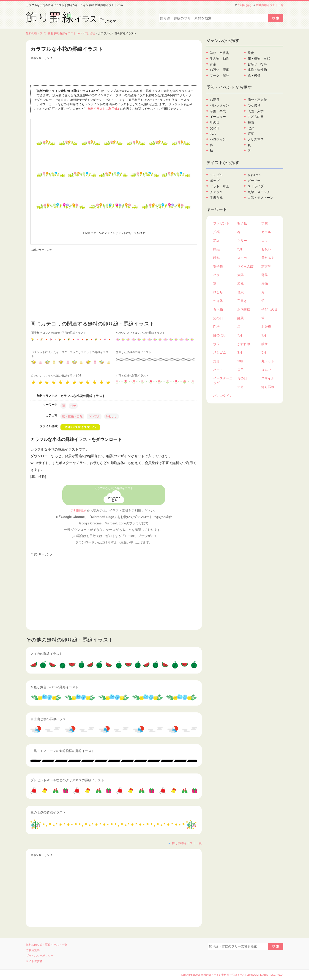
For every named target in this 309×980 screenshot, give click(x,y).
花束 (241, 292)
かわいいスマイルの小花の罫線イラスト (140, 333)
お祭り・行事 (257, 64)
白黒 (216, 249)
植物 (92, 33)
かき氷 (218, 301)
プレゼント (221, 223)
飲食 (251, 53)
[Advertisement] (114, 72)
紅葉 (251, 134)
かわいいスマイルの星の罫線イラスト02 (56, 376)
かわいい (112, 416)
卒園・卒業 (218, 111)
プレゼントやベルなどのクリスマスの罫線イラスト (67, 780)
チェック (216, 192)
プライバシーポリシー (40, 956)
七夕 (251, 128)
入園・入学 (256, 111)
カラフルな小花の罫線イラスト (114, 488)
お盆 (213, 134)
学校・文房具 (219, 53)
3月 (240, 352)
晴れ (216, 258)
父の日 (215, 128)
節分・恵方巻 (257, 100)
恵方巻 (266, 266)
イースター (218, 117)
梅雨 (251, 122)
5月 (264, 352)
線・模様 (254, 75)
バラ (216, 275)
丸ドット (268, 361)
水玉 (216, 344)
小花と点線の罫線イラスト (132, 376)
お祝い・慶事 (219, 70)
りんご (266, 370)
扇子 (241, 370)
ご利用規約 (244, 5)
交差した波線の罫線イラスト (134, 352)
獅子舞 (218, 266)
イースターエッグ (223, 381)
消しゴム (220, 352)
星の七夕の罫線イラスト (48, 812)
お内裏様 (244, 309)
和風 (241, 284)
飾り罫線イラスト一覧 (270, 5)
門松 (216, 327)
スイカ (242, 258)
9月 (264, 335)
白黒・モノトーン (260, 198)
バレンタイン (219, 105)
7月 (240, 335)
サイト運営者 (34, 961)
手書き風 (216, 198)
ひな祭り (254, 105)
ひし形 (218, 292)
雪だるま (268, 258)
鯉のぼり (220, 335)
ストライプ (256, 186)
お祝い (266, 249)
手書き (242, 301)
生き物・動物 (219, 59)
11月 (241, 387)
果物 (265, 284)
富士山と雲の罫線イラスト (50, 719)
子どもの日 (269, 309)
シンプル (94, 416)
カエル (266, 232)
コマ (265, 241)
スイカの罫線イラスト (46, 654)
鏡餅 (265, 344)
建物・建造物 (257, 70)
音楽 (213, 64)
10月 (241, 361)
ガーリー (254, 181)
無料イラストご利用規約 (104, 109)
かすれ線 (244, 344)
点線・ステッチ (259, 192)
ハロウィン (218, 139)
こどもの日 (256, 117)
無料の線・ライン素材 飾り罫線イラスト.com (54, 33)
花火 (216, 241)
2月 (240, 249)
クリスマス (256, 139)
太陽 (241, 275)
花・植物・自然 (72, 416)
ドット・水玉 (219, 186)
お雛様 (266, 327)
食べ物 (218, 309)
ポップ (215, 181)
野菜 (265, 275)
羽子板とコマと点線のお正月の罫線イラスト (59, 333)
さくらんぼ (245, 266)
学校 (265, 223)
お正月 (215, 100)
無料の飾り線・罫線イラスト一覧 (46, 945)
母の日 (215, 122)
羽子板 (242, 223)
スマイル (268, 378)
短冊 (216, 361)
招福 (216, 232)
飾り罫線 (268, 387)
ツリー (242, 241)
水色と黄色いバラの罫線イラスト (55, 687)
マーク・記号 (219, 75)
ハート (218, 370)
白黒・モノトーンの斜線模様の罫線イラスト (63, 751)
